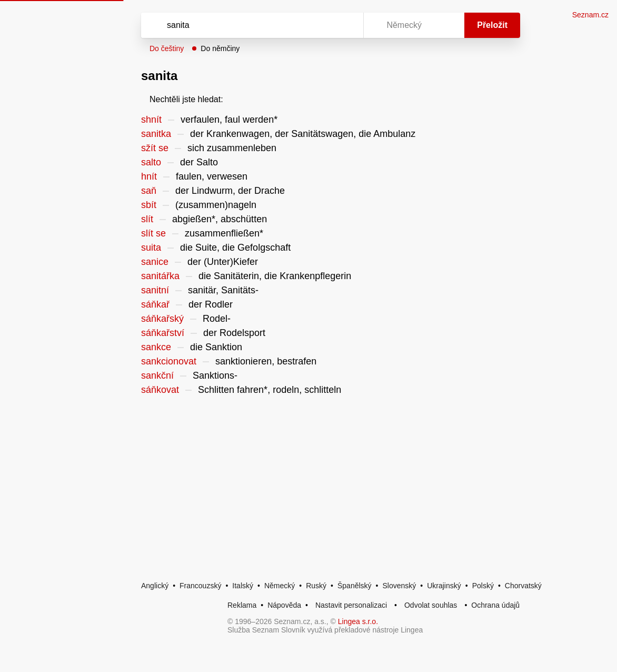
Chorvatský (523, 586)
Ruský (316, 586)
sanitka (156, 134)
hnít (149, 176)
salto (151, 162)
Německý (280, 586)
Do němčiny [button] (220, 48)
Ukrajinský (444, 586)
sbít (149, 205)
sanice (155, 262)
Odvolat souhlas (431, 605)
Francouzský (200, 586)
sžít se (155, 148)
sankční (157, 375)
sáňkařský (162, 319)
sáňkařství (163, 333)
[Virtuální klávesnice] (345, 25)
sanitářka (160, 276)
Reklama (242, 605)
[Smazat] (322, 25)
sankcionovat (169, 361)
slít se (153, 233)
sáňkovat (160, 390)
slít (147, 219)
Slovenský (399, 586)
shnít (151, 120)
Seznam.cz (590, 15)
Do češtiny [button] (167, 48)
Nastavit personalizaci (351, 605)
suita (151, 248)
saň (149, 191)
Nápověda (284, 605)
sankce (156, 347)
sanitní (155, 290)
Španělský (355, 586)
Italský (243, 586)
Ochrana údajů (495, 605)
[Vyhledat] (238, 25)
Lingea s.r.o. (358, 621)
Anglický (155, 586)
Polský (483, 586)
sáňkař (155, 304)
